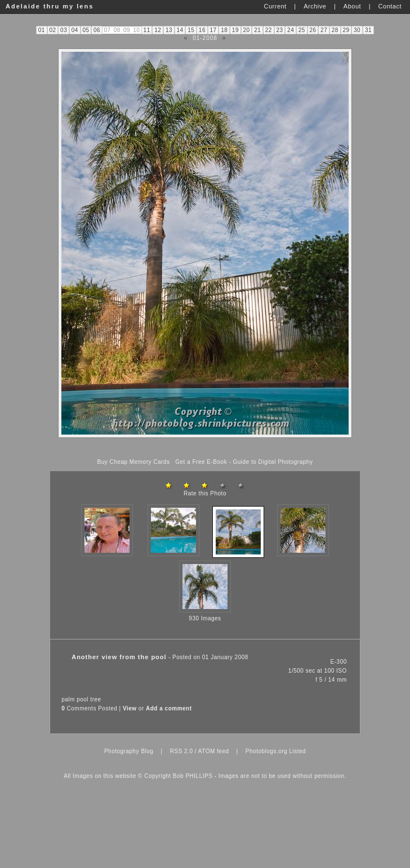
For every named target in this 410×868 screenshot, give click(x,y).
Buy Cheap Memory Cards (134, 462)
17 (213, 30)
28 (335, 30)
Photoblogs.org (266, 751)
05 (86, 30)
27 (324, 30)
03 (64, 30)
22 (269, 30)
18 (224, 30)
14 (180, 30)
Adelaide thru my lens (50, 6)
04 (75, 30)
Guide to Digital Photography (273, 462)
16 (202, 30)
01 (42, 30)
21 (257, 30)
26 (313, 30)
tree (95, 699)
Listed (297, 751)
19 (235, 30)
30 (357, 30)
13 (169, 30)
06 (97, 30)
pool (83, 699)
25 (302, 30)
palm (68, 699)
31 (368, 30)
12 (158, 30)
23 (279, 30)
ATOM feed (214, 751)
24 (291, 30)
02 (52, 30)
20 (246, 30)
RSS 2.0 (182, 751)
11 (147, 30)
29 (346, 30)
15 (191, 30)
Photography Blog (129, 751)
